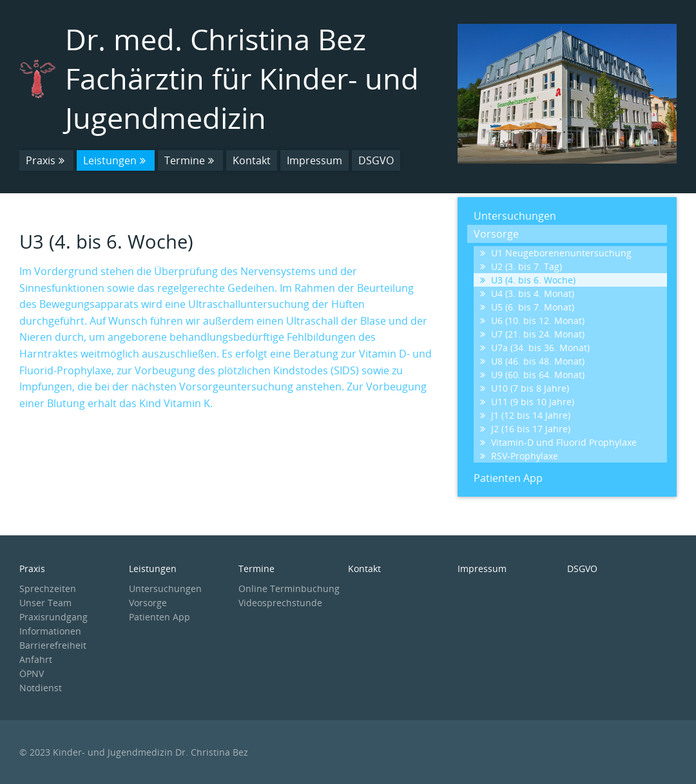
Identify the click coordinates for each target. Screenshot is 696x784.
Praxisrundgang (53, 617)
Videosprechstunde (280, 603)
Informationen (50, 631)
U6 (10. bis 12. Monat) (532, 320)
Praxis (46, 160)
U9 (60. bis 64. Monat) (532, 375)
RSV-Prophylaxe (519, 456)
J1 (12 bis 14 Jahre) (525, 415)
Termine (190, 160)
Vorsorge (496, 234)
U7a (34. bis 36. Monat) (535, 348)
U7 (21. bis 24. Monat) (532, 334)
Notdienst (41, 688)
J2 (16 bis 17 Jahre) (525, 429)
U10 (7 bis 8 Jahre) (525, 388)
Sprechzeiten (48, 588)
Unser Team (45, 603)
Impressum (314, 160)
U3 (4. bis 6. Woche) (528, 280)
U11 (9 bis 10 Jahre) (527, 402)
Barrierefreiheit (53, 645)
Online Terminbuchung (289, 588)
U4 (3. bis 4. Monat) (527, 293)
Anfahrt (36, 659)
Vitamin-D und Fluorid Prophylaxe (558, 442)
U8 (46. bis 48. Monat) (532, 361)
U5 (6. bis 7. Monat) (527, 307)
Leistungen (116, 160)
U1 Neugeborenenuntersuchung (556, 253)
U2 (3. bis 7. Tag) (521, 266)
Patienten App (508, 478)
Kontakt (252, 160)
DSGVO (376, 160)
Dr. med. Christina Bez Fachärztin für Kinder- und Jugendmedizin (242, 78)
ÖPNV (32, 674)
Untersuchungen (515, 216)
